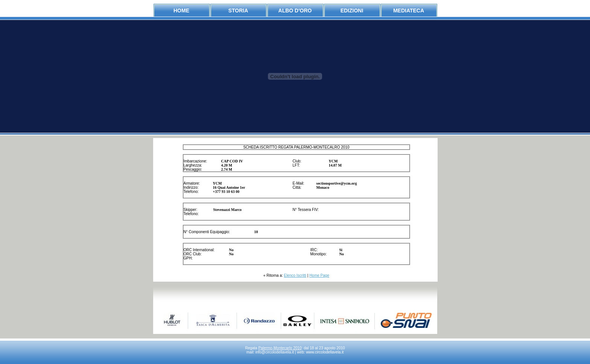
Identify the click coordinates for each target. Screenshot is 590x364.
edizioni (352, 11)
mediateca (409, 11)
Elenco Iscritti (295, 275)
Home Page (319, 275)
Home (181, 11)
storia (238, 11)
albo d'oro (295, 11)
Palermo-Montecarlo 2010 (280, 348)
